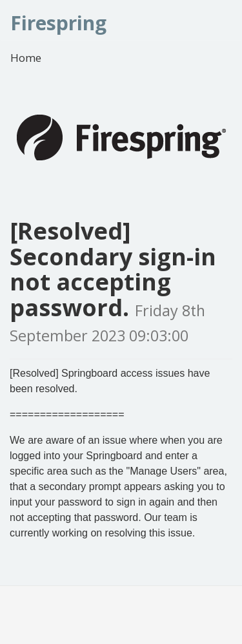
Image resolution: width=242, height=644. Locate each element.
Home (26, 58)
